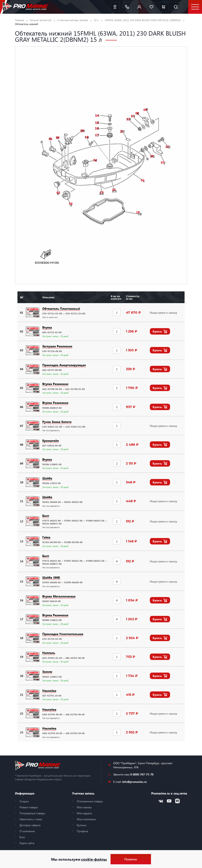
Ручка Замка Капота (57, 422)
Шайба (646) (51, 577)
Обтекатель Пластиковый (61, 309)
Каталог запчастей (41, 20)
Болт (46, 516)
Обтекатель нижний (26, 24)
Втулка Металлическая (59, 596)
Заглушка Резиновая (57, 346)
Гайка (46, 537)
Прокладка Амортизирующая (64, 365)
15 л (96, 20)
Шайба (47, 478)
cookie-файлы (94, 859)
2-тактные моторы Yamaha (73, 20)
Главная (20, 20)
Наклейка (49, 691)
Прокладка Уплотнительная (63, 634)
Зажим (47, 672)
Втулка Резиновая (55, 384)
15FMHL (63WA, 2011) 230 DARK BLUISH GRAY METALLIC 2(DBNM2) (143, 20)
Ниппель (49, 653)
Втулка (47, 327)
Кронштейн (51, 441)
